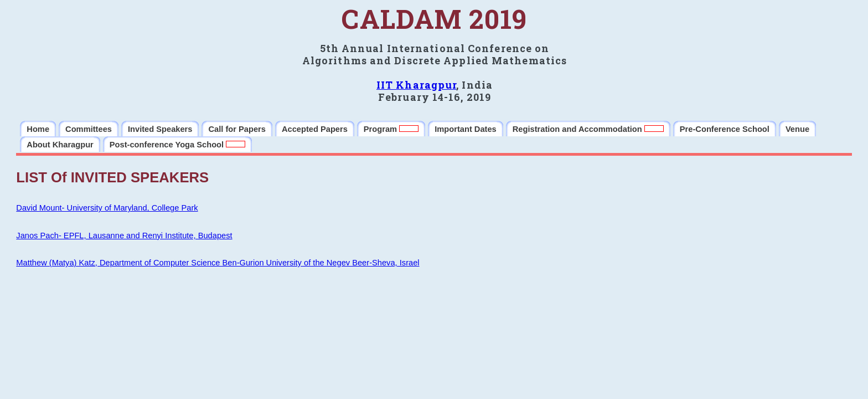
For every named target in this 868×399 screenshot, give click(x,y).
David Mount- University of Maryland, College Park (107, 208)
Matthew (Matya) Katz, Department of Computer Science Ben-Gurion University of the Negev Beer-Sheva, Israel (218, 263)
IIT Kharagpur (416, 85)
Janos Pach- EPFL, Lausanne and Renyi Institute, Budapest (124, 236)
